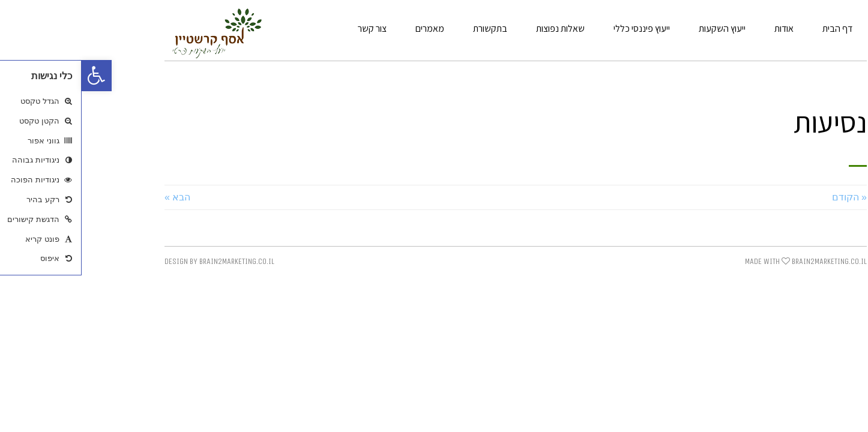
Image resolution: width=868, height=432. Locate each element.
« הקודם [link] (768, 197)
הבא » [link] (96, 197)
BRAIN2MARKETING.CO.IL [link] (748, 261)
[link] (15, 76)
